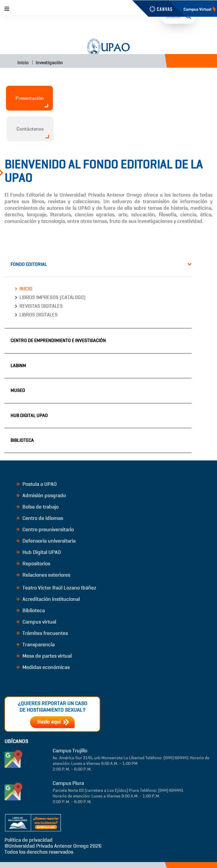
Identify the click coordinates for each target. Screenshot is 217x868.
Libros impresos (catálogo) (52, 297)
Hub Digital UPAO (29, 415)
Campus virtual (36, 622)
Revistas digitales (41, 306)
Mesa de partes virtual (44, 656)
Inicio (22, 63)
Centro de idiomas (40, 518)
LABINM (18, 366)
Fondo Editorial (29, 264)
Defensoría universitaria (46, 541)
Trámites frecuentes (42, 633)
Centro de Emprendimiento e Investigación (58, 340)
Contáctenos (33, 132)
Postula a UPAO (37, 484)
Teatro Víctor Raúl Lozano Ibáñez (56, 588)
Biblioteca (22, 440)
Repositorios (33, 564)
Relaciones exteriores (43, 575)
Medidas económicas (43, 667)
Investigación (49, 63)
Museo (18, 390)
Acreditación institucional (48, 599)
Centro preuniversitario (45, 529)
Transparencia (36, 645)
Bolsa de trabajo (38, 507)
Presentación (32, 101)
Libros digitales (39, 315)
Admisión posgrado (41, 495)
